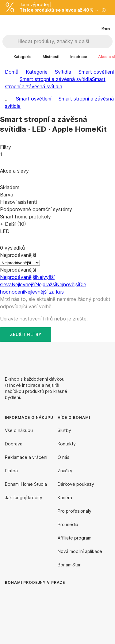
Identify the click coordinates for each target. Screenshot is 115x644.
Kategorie (37, 72)
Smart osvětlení (96, 72)
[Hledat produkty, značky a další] (65, 42)
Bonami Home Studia (26, 484)
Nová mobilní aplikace (80, 551)
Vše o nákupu (19, 430)
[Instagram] (105, 357)
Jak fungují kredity (24, 498)
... (7, 99)
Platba (11, 471)
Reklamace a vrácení (26, 457)
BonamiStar (69, 565)
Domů (12, 72)
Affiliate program (75, 538)
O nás (63, 457)
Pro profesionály (75, 511)
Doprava (14, 444)
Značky (65, 471)
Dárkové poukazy (76, 484)
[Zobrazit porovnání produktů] (81, 24)
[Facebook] (90, 357)
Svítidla (63, 72)
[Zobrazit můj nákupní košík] (93, 23)
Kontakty (67, 444)
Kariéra (65, 498)
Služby (64, 430)
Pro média (68, 524)
